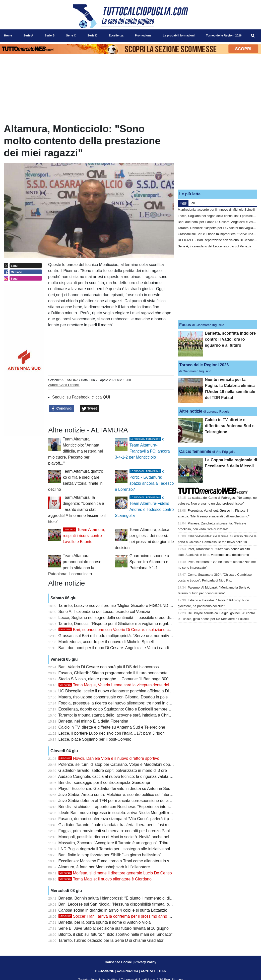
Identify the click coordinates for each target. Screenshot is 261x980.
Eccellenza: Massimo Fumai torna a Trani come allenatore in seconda (120, 861)
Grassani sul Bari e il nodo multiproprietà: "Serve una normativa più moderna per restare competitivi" (148, 636)
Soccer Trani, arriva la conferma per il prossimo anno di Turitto (121, 916)
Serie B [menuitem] (50, 35)
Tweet (89, 409)
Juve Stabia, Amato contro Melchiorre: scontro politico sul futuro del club (123, 795)
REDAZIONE (105, 971)
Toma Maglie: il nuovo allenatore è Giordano (105, 879)
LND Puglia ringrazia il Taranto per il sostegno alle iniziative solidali (118, 849)
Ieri (193, 203)
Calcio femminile (195, 451)
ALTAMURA (70, 380)
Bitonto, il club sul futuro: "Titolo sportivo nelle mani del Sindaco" (116, 934)
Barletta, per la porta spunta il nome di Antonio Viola (105, 922)
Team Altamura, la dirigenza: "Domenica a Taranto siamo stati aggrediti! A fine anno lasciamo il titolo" (77, 509)
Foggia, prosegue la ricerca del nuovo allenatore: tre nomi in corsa (117, 703)
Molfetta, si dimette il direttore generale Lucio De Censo (115, 873)
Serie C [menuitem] (71, 35)
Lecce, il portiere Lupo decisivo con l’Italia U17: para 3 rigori (112, 733)
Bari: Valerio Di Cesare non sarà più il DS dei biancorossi (109, 667)
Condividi (62, 409)
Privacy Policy (145, 962)
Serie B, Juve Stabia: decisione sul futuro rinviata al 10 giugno (114, 928)
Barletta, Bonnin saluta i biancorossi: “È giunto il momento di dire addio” (122, 898)
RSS (162, 971)
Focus (185, 325)
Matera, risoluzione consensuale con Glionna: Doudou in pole (113, 697)
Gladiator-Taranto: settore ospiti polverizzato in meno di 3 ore (113, 770)
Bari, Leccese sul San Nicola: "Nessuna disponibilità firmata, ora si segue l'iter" (128, 904)
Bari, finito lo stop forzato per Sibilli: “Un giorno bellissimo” (110, 855)
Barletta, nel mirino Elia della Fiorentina (93, 721)
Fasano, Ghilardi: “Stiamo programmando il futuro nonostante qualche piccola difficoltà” (136, 673)
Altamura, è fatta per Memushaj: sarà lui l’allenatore (104, 867)
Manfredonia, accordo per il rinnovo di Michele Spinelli (107, 642)
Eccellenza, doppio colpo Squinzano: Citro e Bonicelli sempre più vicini (121, 709)
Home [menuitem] (8, 35)
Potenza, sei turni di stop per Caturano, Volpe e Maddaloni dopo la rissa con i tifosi (132, 764)
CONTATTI (149, 971)
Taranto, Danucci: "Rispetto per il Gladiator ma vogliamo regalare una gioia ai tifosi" (132, 624)
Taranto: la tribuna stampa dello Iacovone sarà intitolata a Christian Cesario (125, 715)
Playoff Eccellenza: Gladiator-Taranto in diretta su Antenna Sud (114, 789)
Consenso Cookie (118, 962)
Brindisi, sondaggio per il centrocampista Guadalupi (104, 783)
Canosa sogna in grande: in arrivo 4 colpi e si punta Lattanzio (113, 910)
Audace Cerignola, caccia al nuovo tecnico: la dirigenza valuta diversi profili (125, 776)
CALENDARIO (127, 971)
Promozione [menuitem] (143, 35)
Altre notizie (191, 411)
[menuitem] (253, 36)
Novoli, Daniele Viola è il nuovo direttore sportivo (109, 758)
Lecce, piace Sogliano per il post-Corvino (95, 739)
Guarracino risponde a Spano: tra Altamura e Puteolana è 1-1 (149, 562)
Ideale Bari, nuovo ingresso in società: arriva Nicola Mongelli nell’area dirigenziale (131, 813)
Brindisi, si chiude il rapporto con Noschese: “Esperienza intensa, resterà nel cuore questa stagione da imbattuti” (158, 807)
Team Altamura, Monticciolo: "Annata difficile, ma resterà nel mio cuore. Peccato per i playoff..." (76, 451)
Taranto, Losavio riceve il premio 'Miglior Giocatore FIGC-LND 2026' (119, 606)
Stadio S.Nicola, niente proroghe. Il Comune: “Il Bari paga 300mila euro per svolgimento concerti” (145, 679)
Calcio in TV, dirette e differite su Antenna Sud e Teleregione (112, 727)
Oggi (183, 203)
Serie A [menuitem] (28, 35)
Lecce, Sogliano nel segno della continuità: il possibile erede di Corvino (122, 618)
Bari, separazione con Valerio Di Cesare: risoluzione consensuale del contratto (136, 630)
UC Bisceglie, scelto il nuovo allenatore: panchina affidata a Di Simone (121, 691)
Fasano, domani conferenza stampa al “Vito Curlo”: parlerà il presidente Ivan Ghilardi (134, 819)
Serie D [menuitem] (92, 35)
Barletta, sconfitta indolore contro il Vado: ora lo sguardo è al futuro (230, 339)
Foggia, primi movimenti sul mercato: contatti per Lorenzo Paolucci (118, 831)
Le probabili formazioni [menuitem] (179, 35)
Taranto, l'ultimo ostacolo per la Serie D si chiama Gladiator (111, 940)
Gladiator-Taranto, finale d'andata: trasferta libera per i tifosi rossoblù (119, 825)
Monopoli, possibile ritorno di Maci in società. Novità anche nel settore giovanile (129, 837)
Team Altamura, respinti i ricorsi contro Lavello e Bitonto (84, 536)
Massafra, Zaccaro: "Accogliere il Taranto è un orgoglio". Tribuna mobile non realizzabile (137, 843)
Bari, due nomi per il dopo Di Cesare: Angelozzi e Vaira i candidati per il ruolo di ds (132, 648)
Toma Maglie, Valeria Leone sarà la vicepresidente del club (118, 685)
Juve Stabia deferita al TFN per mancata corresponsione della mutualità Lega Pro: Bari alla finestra (146, 801)
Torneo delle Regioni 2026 (204, 365)
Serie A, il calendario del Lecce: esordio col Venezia (104, 612)
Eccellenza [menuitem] (116, 35)
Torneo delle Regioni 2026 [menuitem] (224, 35)
